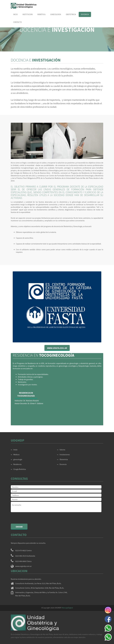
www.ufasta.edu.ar (57, 348)
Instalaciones (63, 455)
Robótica (41, 14)
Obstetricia (62, 459)
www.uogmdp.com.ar (23, 566)
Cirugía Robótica (18, 469)
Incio (15, 14)
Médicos (15, 455)
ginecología (16, 459)
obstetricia (71, 14)
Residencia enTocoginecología (26, 394)
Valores (61, 450)
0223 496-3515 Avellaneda (25, 556)
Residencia (16, 464)
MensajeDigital (67, 608)
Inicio (14, 450)
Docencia (85, 14)
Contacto (17, 22)
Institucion (28, 14)
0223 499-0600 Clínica (23, 561)
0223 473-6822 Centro (23, 550)
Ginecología (56, 14)
